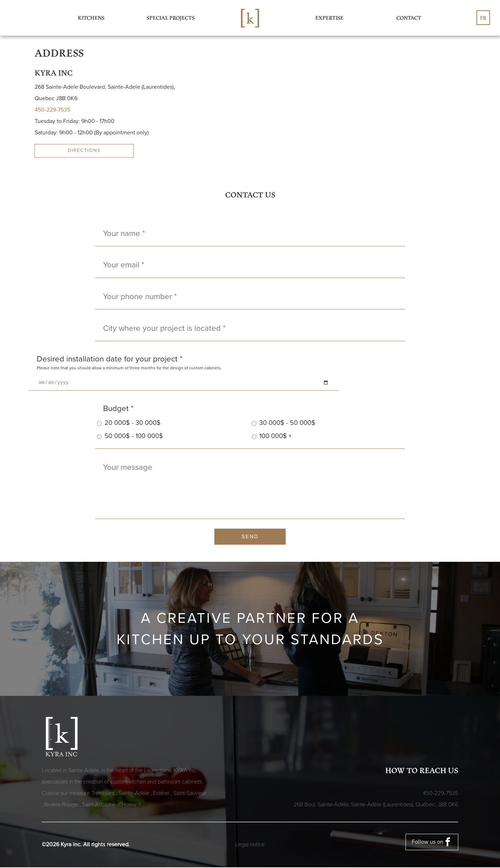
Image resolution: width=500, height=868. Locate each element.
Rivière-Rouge (62, 805)
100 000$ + (272, 438)
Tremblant (104, 794)
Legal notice (250, 845)
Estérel (162, 794)
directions (84, 150)
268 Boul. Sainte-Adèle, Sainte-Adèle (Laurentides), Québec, (376, 805)
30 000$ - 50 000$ (284, 425)
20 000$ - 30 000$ (129, 425)
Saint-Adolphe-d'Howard (112, 805)
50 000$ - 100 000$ (130, 438)
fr (483, 18)
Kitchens (91, 18)
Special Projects (171, 18)
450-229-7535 (52, 110)
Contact (409, 18)
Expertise (329, 18)
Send (250, 538)
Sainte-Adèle (134, 794)
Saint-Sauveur (190, 794)
